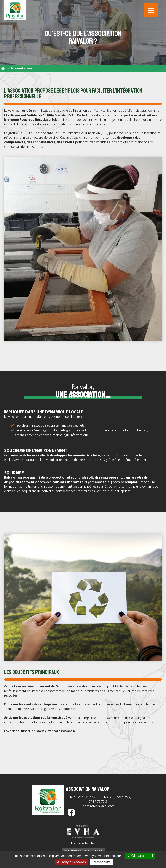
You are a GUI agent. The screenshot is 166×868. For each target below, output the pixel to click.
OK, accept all (140, 856)
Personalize (102, 862)
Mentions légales (83, 843)
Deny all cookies (71, 862)
